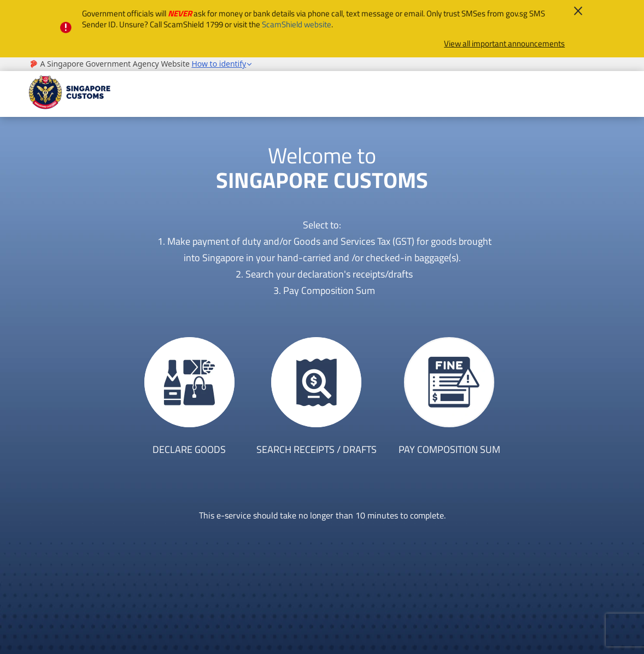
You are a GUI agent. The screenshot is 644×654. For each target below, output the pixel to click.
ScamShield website (297, 24)
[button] (222, 64)
